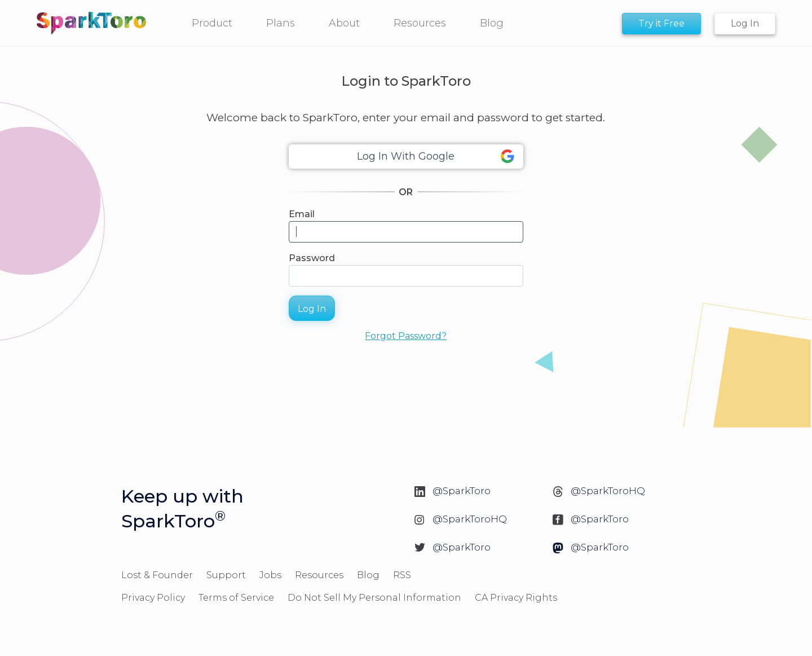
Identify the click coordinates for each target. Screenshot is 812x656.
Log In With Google (436, 157)
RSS (402, 575)
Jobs (270, 575)
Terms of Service (236, 598)
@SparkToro (462, 491)
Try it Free (661, 23)
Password (312, 258)
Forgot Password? (406, 336)
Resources (319, 575)
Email (302, 214)
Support (226, 575)
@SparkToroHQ (608, 491)
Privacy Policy (153, 598)
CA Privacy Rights (516, 598)
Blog (368, 575)
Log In (745, 23)
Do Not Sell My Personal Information (374, 598)
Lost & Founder (157, 575)
